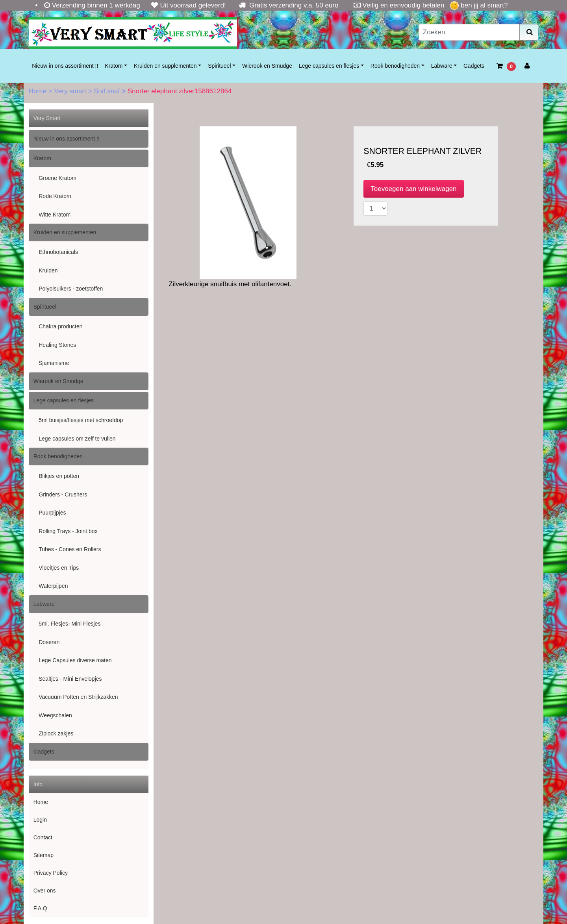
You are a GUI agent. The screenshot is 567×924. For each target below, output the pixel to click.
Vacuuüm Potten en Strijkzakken (78, 697)
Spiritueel (219, 66)
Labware (442, 66)
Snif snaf (108, 91)
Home (39, 91)
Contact (43, 837)
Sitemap (44, 855)
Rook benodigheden (395, 66)
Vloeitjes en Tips (59, 568)
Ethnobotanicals (58, 252)
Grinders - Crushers (63, 494)
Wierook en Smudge (267, 66)
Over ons (45, 891)
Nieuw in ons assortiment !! (65, 66)
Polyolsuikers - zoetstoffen (71, 289)
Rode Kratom (55, 196)
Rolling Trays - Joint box (68, 531)
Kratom (114, 66)
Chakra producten (60, 326)
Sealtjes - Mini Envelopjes (70, 679)
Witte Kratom (55, 215)
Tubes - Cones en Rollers (70, 549)
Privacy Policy (51, 873)
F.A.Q (40, 908)
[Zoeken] (469, 32)
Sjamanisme (54, 363)
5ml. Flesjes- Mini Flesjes (69, 624)
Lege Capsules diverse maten (75, 660)
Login (40, 820)
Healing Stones (57, 345)
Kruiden (48, 270)
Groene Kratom (57, 178)
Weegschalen (55, 715)
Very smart (71, 91)
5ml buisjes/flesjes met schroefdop (81, 420)
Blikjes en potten (59, 476)
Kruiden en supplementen (165, 66)
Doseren (49, 642)
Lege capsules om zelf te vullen (77, 439)
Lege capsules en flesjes (329, 66)
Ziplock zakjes (56, 733)
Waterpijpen (53, 586)
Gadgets (474, 66)
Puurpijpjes (52, 513)
